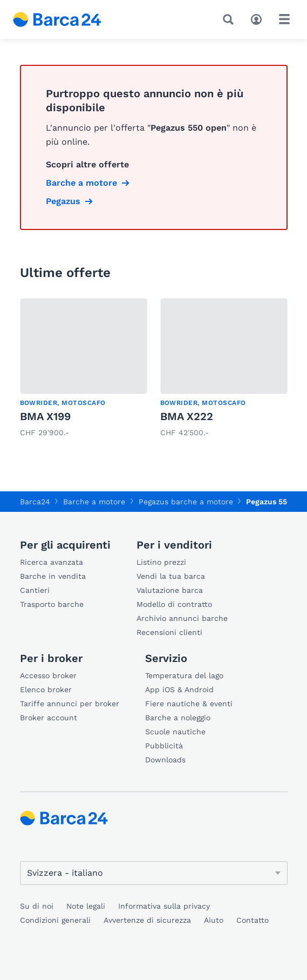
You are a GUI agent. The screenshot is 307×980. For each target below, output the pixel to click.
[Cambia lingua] (154, 873)
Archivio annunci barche (182, 618)
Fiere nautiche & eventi (189, 704)
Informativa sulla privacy (164, 906)
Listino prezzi (161, 562)
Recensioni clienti (169, 632)
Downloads (165, 760)
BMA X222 (187, 416)
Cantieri (35, 590)
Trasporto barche (52, 604)
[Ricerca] (230, 19)
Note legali (86, 906)
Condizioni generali (55, 920)
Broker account (49, 718)
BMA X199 (45, 416)
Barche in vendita (53, 576)
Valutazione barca (170, 590)
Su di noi (37, 906)
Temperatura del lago (184, 675)
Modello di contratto (174, 604)
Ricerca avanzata (52, 562)
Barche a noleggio (178, 718)
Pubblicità (164, 746)
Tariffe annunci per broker (70, 704)
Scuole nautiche (175, 732)
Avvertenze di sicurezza (147, 920)
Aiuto (214, 920)
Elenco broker (46, 690)
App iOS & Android (179, 690)
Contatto (253, 920)
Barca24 (35, 502)
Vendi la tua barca (171, 576)
